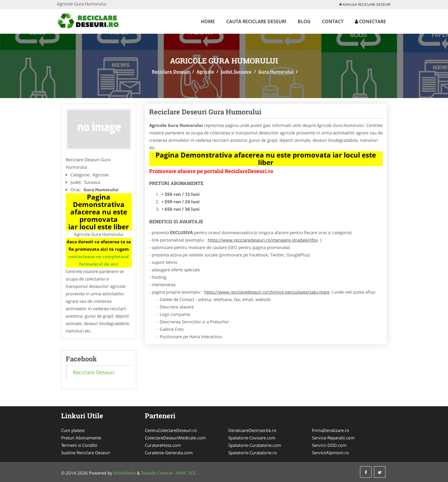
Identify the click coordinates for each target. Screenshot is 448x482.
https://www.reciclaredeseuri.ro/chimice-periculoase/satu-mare (267, 292)
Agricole (205, 71)
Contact (333, 21)
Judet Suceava (236, 71)
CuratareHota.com (163, 445)
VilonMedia (125, 473)
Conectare (370, 21)
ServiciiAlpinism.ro (330, 453)
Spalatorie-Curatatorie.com (255, 445)
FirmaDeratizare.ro (331, 430)
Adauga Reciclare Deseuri (365, 4)
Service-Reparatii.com (333, 438)
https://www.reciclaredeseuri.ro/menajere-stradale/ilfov (263, 240)
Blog (304, 21)
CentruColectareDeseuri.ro (171, 430)
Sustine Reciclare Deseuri (86, 453)
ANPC (182, 473)
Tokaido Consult (157, 473)
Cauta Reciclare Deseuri (256, 21)
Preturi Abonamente (81, 438)
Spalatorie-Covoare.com (252, 438)
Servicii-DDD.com (329, 445)
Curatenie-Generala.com (169, 453)
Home (208, 21)
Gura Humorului (276, 71)
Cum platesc (73, 430)
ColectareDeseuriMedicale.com (175, 438)
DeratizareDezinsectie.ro (252, 430)
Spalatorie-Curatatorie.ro (253, 453)
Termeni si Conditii (79, 445)
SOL (192, 473)
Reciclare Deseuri (171, 71)
